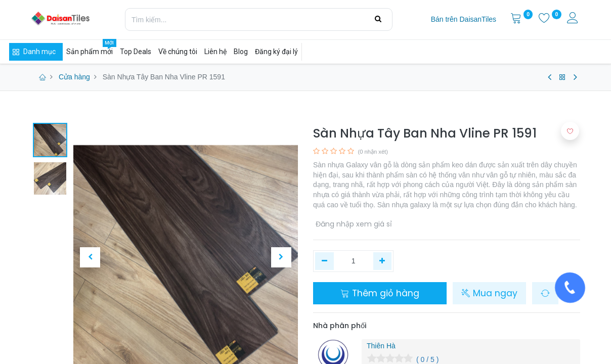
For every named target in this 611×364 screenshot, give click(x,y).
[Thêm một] (383, 261)
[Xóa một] (324, 261)
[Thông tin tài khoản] (574, 19)
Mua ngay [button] (489, 293)
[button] (90, 257)
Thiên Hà (381, 346)
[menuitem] (464, 20)
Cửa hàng (74, 77)
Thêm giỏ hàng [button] (380, 293)
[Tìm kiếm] (378, 19)
